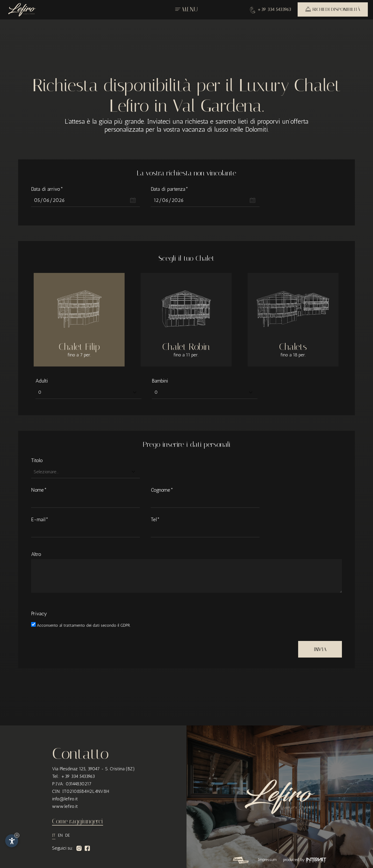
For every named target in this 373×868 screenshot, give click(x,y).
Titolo (37, 460)
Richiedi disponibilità (333, 9)
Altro (36, 554)
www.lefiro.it (65, 806)
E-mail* (40, 519)
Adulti (42, 381)
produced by (305, 860)
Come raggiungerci (78, 821)
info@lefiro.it (65, 799)
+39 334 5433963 (271, 9)
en (60, 835)
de (68, 835)
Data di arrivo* (47, 189)
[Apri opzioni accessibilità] (12, 841)
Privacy (39, 613)
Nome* (39, 490)
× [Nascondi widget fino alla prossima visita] (17, 835)
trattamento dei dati (82, 625)
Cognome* (162, 490)
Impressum (267, 860)
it (54, 835)
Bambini (160, 381)
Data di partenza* (170, 189)
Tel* (155, 519)
